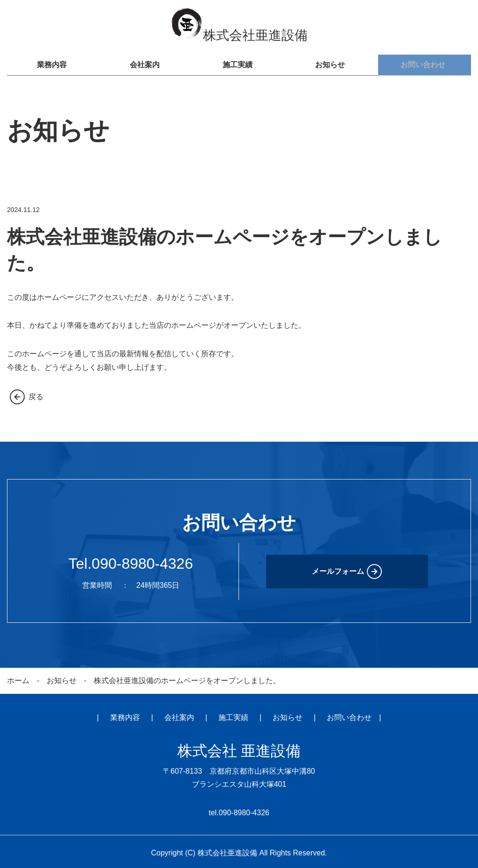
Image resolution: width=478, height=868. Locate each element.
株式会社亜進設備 (239, 35)
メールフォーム (338, 568)
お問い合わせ (425, 63)
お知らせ (332, 63)
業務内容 (53, 63)
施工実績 (239, 63)
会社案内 (146, 63)
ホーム (18, 677)
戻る (36, 393)
